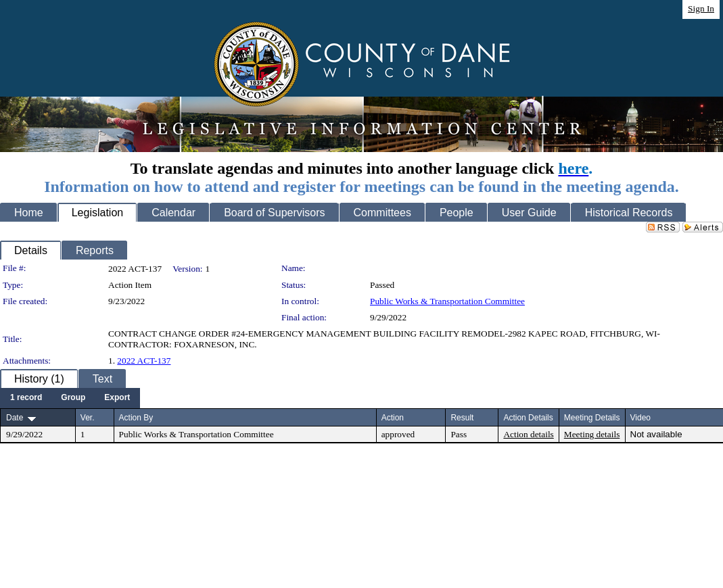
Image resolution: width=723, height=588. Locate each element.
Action (393, 418)
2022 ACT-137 (144, 361)
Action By (136, 418)
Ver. (88, 418)
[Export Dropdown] (117, 398)
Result (462, 418)
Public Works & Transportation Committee (447, 301)
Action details (528, 434)
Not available (656, 434)
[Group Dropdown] (73, 398)
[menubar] (70, 398)
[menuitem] (26, 398)
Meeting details (592, 434)
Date (15, 418)
